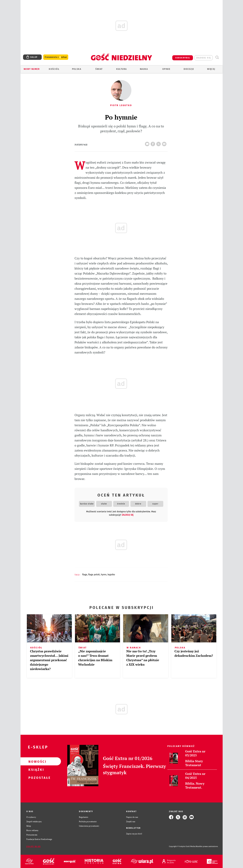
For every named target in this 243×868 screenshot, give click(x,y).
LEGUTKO (111, 575)
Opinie (166, 69)
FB (153, 143)
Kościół (54, 69)
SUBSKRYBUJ (183, 58)
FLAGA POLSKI (94, 575)
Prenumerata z (56, 57)
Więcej (211, 69)
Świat (99, 69)
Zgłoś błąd (34, 847)
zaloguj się (204, 58)
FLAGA (85, 575)
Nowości (36, 761)
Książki (36, 769)
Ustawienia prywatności (89, 826)
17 (148, 143)
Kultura (121, 69)
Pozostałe (36, 778)
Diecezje (189, 69)
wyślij (165, 143)
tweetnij (159, 143)
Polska (77, 69)
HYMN (104, 575)
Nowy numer (32, 69)
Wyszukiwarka (217, 57)
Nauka (144, 69)
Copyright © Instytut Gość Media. (182, 846)
